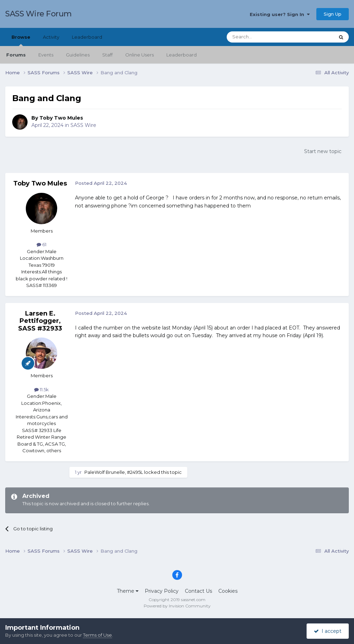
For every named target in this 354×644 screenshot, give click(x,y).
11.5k (42, 389)
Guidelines (78, 55)
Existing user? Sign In (280, 14)
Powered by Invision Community (177, 606)
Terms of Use (97, 635)
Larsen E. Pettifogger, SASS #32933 (40, 321)
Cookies (228, 591)
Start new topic (323, 151)
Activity (51, 37)
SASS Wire (83, 125)
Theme (128, 591)
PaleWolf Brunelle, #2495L (114, 472)
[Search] (263, 37)
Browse (21, 40)
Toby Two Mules (61, 118)
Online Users (140, 55)
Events (46, 55)
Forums (16, 55)
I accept (328, 631)
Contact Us (198, 591)
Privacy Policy (162, 591)
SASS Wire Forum (39, 14)
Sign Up (333, 14)
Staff (107, 55)
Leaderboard (182, 55)
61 (42, 244)
